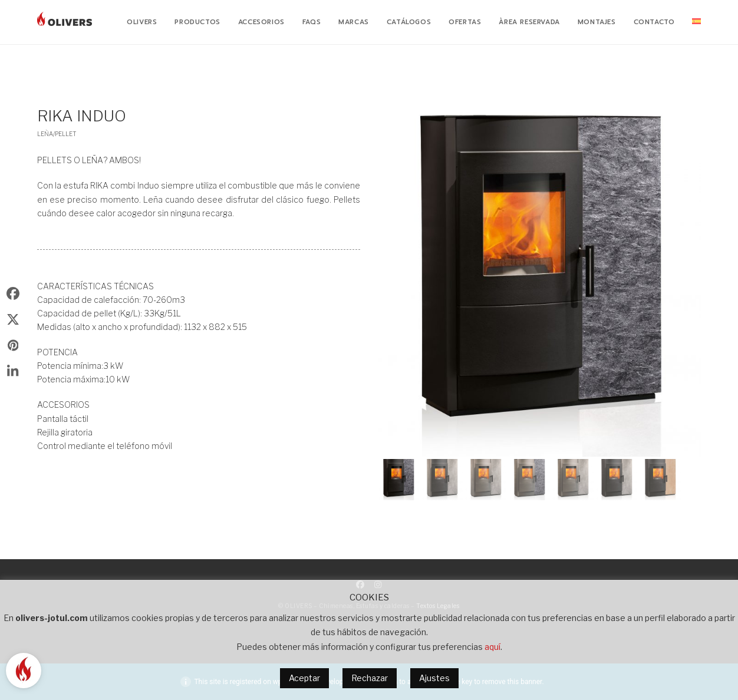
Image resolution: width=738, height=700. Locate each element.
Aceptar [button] (304, 678)
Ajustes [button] (434, 678)
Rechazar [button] (370, 678)
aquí (492, 647)
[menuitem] (696, 22)
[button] (398, 480)
